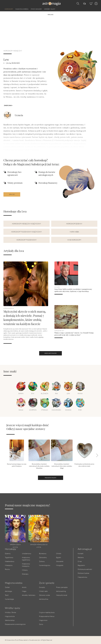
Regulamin (81, 565)
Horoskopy (9, 9)
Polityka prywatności (85, 569)
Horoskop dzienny (74, 224)
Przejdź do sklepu (50, 478)
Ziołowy (42, 561)
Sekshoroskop (10, 620)
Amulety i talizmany (29, 595)
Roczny (7, 569)
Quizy (41, 624)
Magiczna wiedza (22, 9)
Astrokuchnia (44, 599)
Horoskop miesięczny (13, 51)
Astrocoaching (61, 591)
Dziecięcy (25, 574)
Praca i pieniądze (62, 587)
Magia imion (43, 620)
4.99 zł (39, 547)
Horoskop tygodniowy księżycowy (27, 232)
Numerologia (9, 599)
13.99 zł (15, 547)
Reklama (81, 557)
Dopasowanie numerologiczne (15, 624)
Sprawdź (12, 194)
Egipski (59, 557)
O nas (80, 561)
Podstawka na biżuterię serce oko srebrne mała (84, 465)
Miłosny (25, 570)
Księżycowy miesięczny (26, 565)
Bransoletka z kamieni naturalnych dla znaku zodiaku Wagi (62, 466)
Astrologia (8, 591)
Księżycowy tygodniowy (26, 559)
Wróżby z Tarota (10, 612)
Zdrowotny (43, 557)
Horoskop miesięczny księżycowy (27, 224)
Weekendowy (10, 561)
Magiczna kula (10, 616)
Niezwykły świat (62, 595)
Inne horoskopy (74, 240)
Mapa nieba (74, 232)
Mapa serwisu (82, 577)
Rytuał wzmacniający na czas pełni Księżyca (17, 465)
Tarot (7, 595)
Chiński (59, 553)
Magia (24, 591)
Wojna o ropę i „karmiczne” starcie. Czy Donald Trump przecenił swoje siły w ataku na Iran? (74, 334)
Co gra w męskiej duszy (47, 612)
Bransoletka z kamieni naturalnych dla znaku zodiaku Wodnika (39, 466)
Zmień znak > (8, 105)
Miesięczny (9, 565)
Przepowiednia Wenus (47, 616)
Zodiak (7, 587)
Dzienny (8, 553)
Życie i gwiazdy (36, 9)
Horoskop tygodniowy (27, 240)
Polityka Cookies (83, 573)
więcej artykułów (50, 353)
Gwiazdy (42, 587)
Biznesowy (43, 553)
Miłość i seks (43, 591)
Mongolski (60, 565)
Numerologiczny (45, 565)
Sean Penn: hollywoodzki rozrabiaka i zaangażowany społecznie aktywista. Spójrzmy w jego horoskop (73, 290)
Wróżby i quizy (50, 9)
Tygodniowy (9, 557)
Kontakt (81, 553)
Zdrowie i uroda (44, 595)
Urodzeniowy (27, 553)
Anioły (24, 587)
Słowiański (60, 561)
